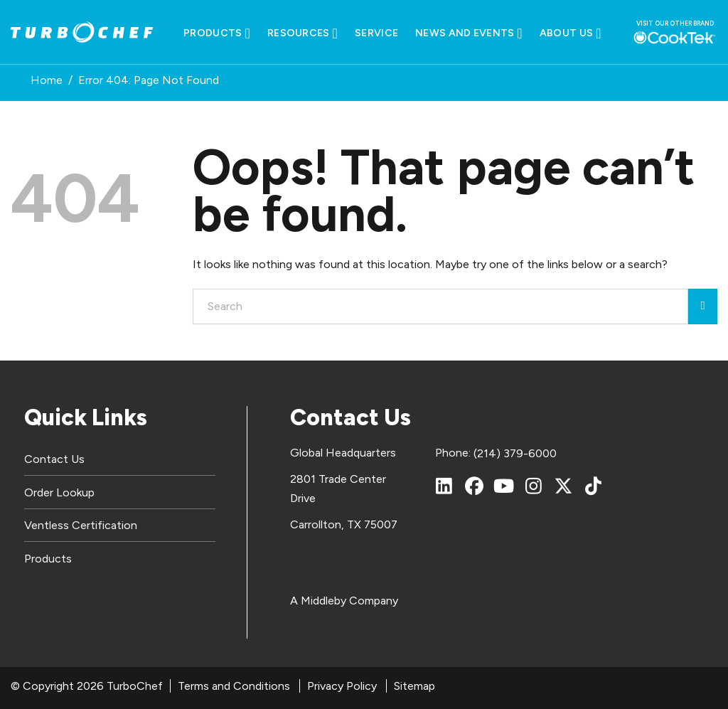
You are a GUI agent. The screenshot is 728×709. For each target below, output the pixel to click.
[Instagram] (534, 486)
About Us (571, 33)
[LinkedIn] (444, 486)
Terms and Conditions (234, 686)
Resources (303, 33)
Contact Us (54, 459)
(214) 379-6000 (515, 453)
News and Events (469, 33)
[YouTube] (504, 486)
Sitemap (414, 686)
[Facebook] (474, 486)
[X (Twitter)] (564, 486)
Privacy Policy (342, 686)
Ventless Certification (81, 525)
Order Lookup (59, 492)
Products (217, 33)
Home (47, 80)
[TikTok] (594, 486)
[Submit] (703, 306)
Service (376, 33)
